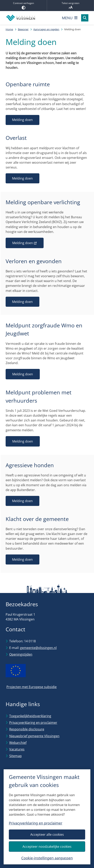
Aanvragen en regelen (46, 29)
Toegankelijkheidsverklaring (30, 716)
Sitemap (15, 756)
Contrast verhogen (23, 5)
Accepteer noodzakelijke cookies (47, 847)
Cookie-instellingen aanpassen (47, 858)
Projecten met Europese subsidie (32, 687)
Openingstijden (21, 654)
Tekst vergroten (70, 6)
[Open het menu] (70, 18)
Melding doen (22, 120)
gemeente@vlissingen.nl (38, 648)
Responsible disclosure (27, 729)
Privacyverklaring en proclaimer (36, 823)
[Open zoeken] (85, 18)
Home (9, 29)
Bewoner (23, 29)
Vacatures (17, 749)
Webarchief (18, 743)
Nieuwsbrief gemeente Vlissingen (34, 736)
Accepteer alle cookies (47, 834)
